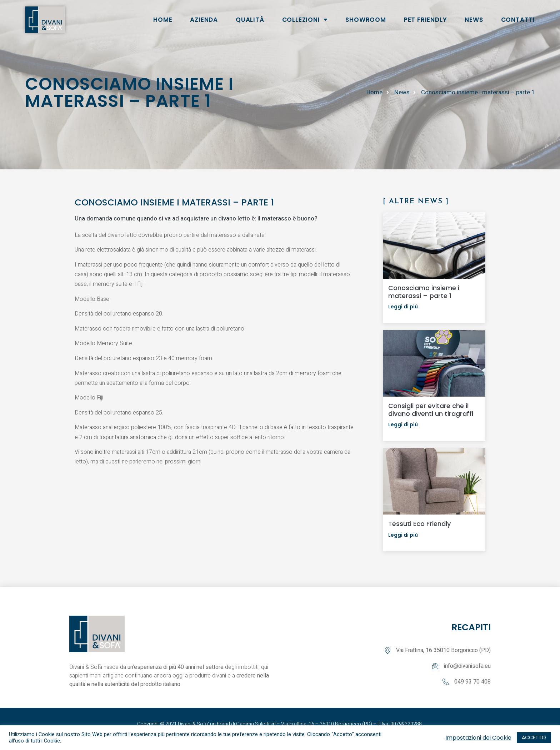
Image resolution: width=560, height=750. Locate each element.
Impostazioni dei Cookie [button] (478, 738)
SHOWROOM (366, 20)
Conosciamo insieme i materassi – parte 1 (424, 292)
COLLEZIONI (305, 19)
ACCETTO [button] (534, 737)
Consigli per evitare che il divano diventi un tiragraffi (431, 410)
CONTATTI (518, 20)
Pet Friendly (426, 20)
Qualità (250, 20)
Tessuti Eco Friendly (419, 524)
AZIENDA (204, 20)
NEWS (474, 20)
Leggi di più (403, 307)
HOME (163, 20)
